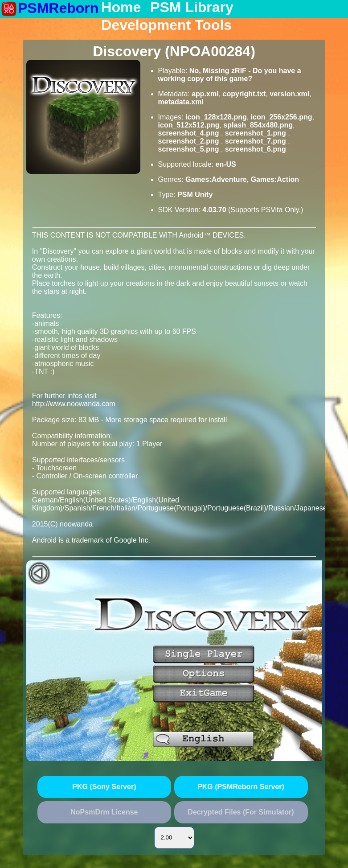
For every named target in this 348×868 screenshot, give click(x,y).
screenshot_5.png (190, 149)
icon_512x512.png (189, 125)
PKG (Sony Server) (104, 787)
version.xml (289, 94)
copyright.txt (244, 94)
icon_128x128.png (216, 117)
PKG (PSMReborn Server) (241, 787)
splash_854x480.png (258, 125)
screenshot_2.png (190, 141)
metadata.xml (181, 102)
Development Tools (166, 25)
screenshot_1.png (256, 133)
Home (121, 8)
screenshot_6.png (256, 149)
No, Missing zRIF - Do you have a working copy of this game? (230, 75)
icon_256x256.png (282, 117)
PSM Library (192, 8)
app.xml (205, 94)
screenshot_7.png (256, 141)
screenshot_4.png (190, 133)
